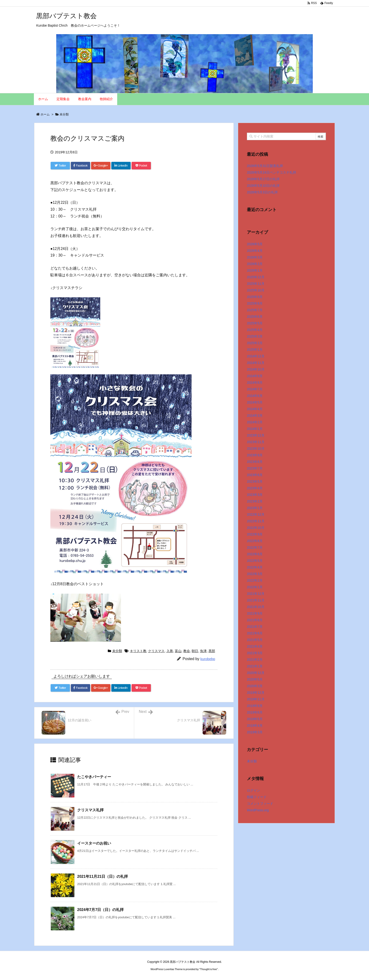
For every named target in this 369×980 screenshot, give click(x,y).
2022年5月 (255, 561)
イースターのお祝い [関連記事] (94, 843)
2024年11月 (256, 363)
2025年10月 (256, 290)
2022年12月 (256, 514)
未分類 (64, 114)
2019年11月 (256, 699)
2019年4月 (255, 726)
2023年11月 (256, 442)
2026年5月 (255, 244)
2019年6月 (255, 712)
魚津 (203, 651)
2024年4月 (255, 409)
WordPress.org (258, 810)
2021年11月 (256, 600)
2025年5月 (255, 323)
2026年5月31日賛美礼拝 (265, 166)
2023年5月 (255, 482)
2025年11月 (256, 284)
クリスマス (156, 651)
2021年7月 (255, 627)
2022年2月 (255, 580)
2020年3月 (255, 686)
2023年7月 (255, 468)
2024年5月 (255, 402)
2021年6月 (255, 633)
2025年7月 (255, 310)
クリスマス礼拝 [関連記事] (90, 810)
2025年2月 (255, 343)
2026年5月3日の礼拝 (262, 192)
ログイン (253, 790)
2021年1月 (255, 666)
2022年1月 (255, 587)
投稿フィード (257, 797)
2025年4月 (255, 330)
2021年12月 (256, 594)
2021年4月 (255, 646)
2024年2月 (255, 422)
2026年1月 (255, 270)
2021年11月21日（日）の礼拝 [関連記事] (102, 876)
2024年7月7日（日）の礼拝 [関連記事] (100, 910)
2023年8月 (255, 462)
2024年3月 (255, 416)
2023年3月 (255, 495)
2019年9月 (255, 706)
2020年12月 (256, 673)
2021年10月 (256, 607)
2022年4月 (255, 567)
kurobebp (208, 659)
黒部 (212, 651)
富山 (178, 651)
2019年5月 (255, 719)
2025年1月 (255, 350)
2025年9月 (255, 297)
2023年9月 (255, 455)
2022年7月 (255, 547)
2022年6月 (255, 554)
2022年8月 (255, 541)
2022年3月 (255, 574)
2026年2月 (255, 264)
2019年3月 (255, 732)
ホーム (45, 114)
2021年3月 (255, 653)
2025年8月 (255, 303)
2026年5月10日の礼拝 (263, 186)
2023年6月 (255, 475)
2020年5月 (255, 679)
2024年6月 (255, 396)
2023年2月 (255, 501)
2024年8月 (255, 383)
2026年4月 (255, 251)
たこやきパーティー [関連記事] (94, 777)
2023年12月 (256, 435)
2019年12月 (256, 693)
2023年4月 (255, 488)
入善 (170, 651)
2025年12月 (256, 277)
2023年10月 (256, 449)
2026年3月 (255, 257)
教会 (187, 651)
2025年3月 (255, 336)
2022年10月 (256, 528)
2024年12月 (256, 356)
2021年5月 (255, 640)
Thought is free (208, 969)
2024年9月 (255, 376)
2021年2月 (255, 660)
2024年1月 (255, 429)
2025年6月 (255, 317)
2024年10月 (256, 369)
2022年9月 (255, 534)
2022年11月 (256, 521)
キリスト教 (138, 651)
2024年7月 (255, 389)
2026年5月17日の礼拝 (263, 179)
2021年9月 (255, 613)
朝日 (195, 651)
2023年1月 (255, 508)
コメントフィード (260, 804)
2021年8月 (255, 620)
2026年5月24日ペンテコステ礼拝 (271, 172)
